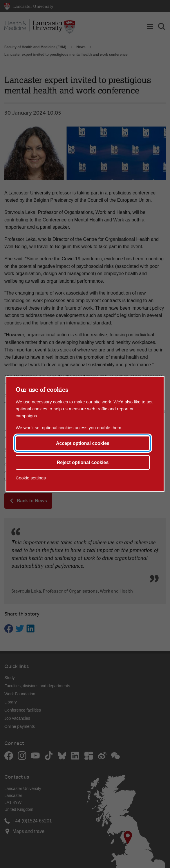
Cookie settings (31, 478)
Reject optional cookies (83, 462)
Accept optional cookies (83, 443)
